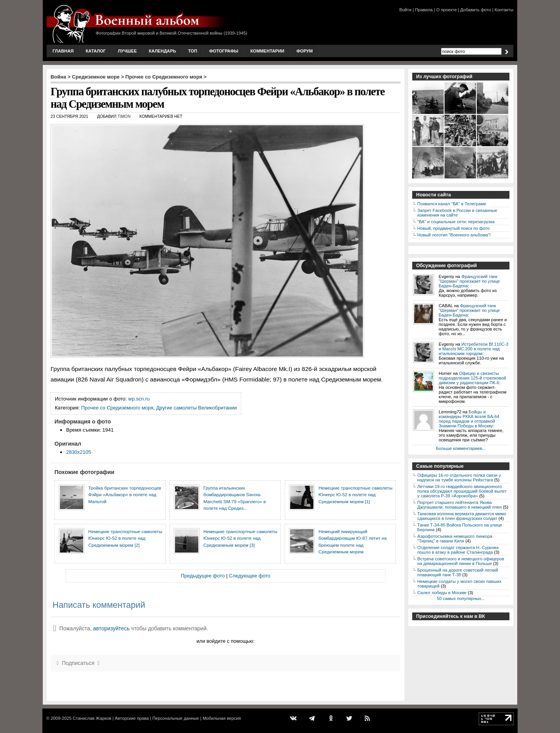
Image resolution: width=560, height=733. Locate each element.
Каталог (96, 51)
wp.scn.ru (139, 399)
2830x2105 (79, 452)
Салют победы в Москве (442, 593)
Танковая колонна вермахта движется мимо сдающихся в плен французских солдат (462, 516)
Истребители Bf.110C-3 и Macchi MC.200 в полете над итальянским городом (473, 349)
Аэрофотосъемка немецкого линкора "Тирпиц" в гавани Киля (455, 539)
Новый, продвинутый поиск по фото (453, 228)
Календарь (163, 51)
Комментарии (267, 51)
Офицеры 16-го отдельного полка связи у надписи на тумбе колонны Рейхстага (459, 478)
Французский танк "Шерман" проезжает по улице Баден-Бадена (469, 281)
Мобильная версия (222, 718)
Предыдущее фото (203, 576)
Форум (304, 51)
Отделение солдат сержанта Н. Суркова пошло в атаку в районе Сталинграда (458, 550)
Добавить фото (476, 10)
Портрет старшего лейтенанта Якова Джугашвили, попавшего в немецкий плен (459, 505)
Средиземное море (96, 77)
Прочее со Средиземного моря (164, 77)
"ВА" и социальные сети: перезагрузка (456, 222)
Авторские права (132, 718)
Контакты (504, 10)
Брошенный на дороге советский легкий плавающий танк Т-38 (458, 572)
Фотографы (224, 51)
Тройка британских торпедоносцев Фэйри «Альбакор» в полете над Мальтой (125, 495)
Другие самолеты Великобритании (197, 408)
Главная (63, 51)
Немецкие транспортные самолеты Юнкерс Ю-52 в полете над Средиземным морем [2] (125, 538)
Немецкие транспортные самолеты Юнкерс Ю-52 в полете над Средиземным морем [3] (240, 538)
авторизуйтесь (111, 628)
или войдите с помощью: (225, 641)
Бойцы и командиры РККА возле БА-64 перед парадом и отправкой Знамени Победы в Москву (469, 419)
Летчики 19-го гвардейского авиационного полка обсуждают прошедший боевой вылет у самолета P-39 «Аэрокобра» (462, 491)
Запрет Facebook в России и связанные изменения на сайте (457, 213)
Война (58, 77)
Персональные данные (176, 718)
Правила (424, 10)
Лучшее (127, 51)
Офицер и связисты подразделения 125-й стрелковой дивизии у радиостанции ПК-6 (472, 378)
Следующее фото (250, 576)
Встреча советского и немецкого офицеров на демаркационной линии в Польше (461, 561)
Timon (124, 116)
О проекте (447, 10)
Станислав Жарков (92, 718)
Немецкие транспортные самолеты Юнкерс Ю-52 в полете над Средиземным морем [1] (355, 495)
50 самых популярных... (461, 598)
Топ (193, 51)
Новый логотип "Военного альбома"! (454, 235)
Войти (405, 10)
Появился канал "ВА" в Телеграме (452, 204)
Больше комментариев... (461, 448)
